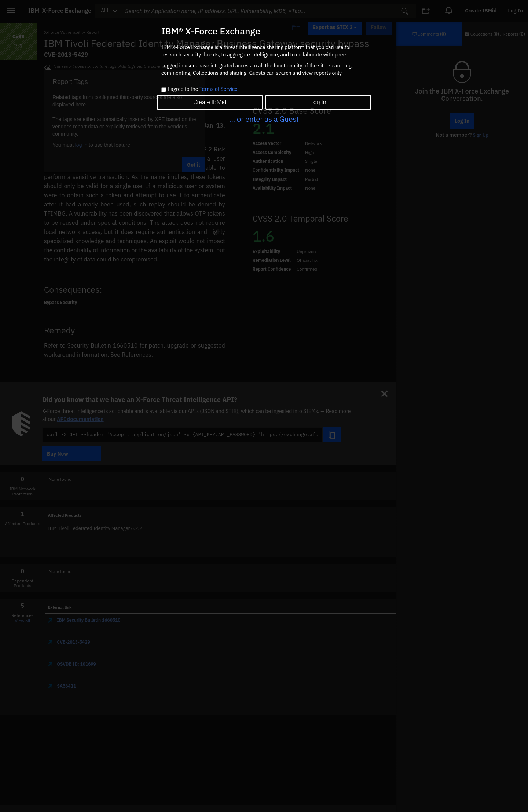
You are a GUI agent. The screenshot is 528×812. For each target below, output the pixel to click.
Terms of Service (219, 89)
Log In (318, 102)
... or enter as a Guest (264, 119)
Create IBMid (210, 102)
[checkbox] (164, 90)
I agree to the (202, 89)
